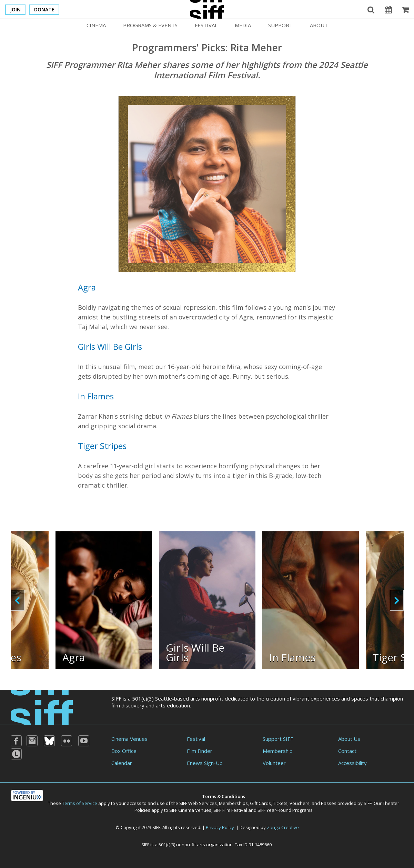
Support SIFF (278, 739)
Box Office (124, 751)
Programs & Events (150, 25)
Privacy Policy (220, 827)
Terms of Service (80, 803)
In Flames (96, 396)
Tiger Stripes (102, 446)
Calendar (122, 763)
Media (243, 25)
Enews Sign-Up (205, 763)
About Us (349, 739)
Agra (87, 287)
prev (18, 600)
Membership (278, 751)
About (319, 25)
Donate (44, 9)
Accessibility (352, 763)
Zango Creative (283, 827)
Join (15, 9)
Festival (206, 25)
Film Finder (200, 751)
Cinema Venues (129, 739)
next (397, 600)
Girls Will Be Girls (110, 346)
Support (280, 25)
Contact (347, 751)
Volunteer (274, 763)
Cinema (96, 25)
